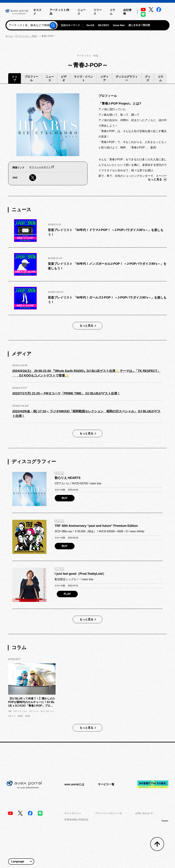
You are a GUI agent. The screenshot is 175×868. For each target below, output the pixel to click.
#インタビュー (48, 711)
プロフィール (31, 78)
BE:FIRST (104, 25)
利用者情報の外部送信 (76, 820)
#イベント (34, 711)
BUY (65, 498)
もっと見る (157, 179)
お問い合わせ (144, 813)
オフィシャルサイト (40, 167)
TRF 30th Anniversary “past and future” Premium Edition (96, 526)
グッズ (148, 78)
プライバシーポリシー (108, 813)
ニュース (50, 78)
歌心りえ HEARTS (68, 478)
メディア (104, 78)
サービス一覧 (106, 784)
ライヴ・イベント (83, 78)
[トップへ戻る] (157, 844)
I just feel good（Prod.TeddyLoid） (80, 574)
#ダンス (12, 716)
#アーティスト (21, 711)
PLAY (67, 594)
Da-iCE (90, 25)
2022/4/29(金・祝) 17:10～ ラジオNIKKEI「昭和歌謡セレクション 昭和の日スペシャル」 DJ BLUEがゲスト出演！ (86, 414)
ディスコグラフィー (127, 78)
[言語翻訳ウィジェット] (21, 862)
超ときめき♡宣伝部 (139, 25)
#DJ (10, 711)
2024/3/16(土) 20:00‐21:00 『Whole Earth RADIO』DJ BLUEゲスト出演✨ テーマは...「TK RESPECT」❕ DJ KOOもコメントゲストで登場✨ (86, 373)
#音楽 (27, 716)
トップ (15, 78)
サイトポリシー (73, 813)
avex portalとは (74, 784)
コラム (160, 78)
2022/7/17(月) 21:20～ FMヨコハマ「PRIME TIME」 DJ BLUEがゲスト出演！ (66, 393)
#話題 (20, 716)
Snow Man (119, 25)
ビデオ (64, 78)
